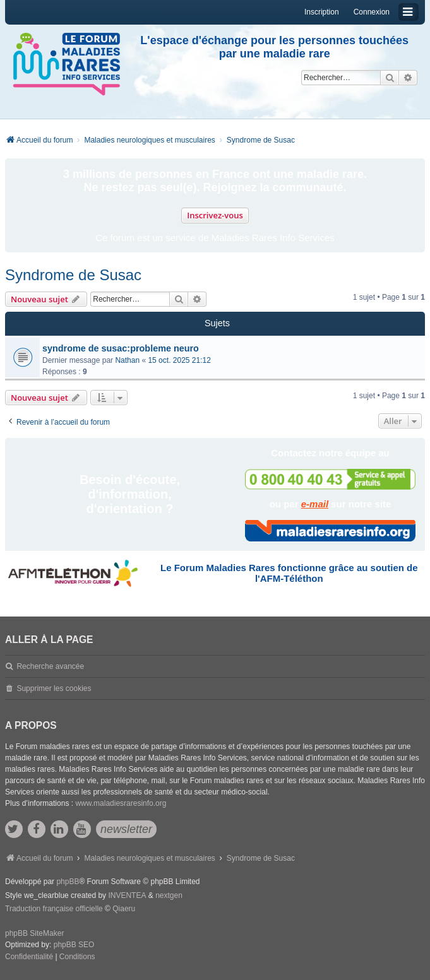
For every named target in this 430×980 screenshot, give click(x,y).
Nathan (127, 360)
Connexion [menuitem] (372, 12)
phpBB (68, 882)
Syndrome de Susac (73, 275)
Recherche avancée (50, 666)
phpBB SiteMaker (34, 933)
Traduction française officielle (54, 909)
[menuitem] (29, 957)
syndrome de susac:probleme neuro (121, 348)
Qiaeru (124, 909)
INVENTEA (127, 895)
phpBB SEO (74, 945)
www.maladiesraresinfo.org (121, 803)
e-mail (315, 504)
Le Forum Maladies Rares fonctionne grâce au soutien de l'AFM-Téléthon (289, 573)
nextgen (169, 895)
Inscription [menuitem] (322, 12)
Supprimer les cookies (54, 688)
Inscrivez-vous (215, 215)
